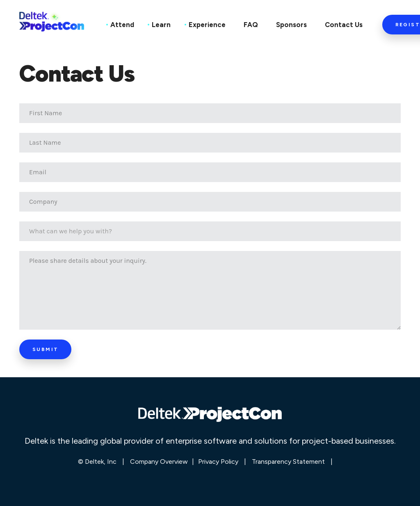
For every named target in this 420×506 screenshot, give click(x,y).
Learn (161, 25)
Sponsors (291, 25)
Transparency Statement (288, 462)
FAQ (251, 25)
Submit (45, 349)
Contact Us (344, 25)
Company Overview (159, 462)
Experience (207, 25)
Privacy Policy (218, 462)
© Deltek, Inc (98, 462)
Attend (122, 25)
